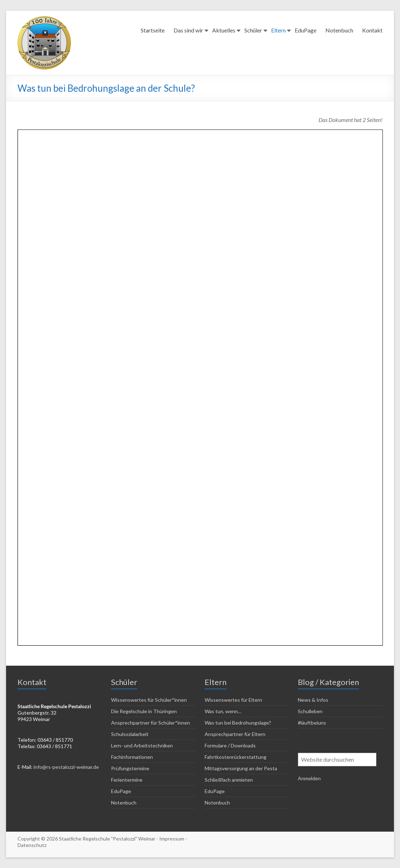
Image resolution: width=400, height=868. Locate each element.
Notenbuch (339, 30)
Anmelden (309, 778)
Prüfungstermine (130, 768)
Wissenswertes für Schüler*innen (149, 700)
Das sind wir (188, 30)
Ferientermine (127, 780)
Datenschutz (32, 845)
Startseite (153, 30)
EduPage (306, 30)
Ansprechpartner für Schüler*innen (151, 723)
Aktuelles (224, 30)
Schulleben (310, 711)
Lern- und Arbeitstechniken (142, 745)
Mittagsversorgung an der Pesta (241, 768)
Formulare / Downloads (230, 745)
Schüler (253, 30)
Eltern (278, 30)
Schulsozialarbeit (130, 734)
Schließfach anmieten (229, 780)
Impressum (172, 839)
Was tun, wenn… (223, 711)
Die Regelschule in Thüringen (144, 711)
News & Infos (313, 700)
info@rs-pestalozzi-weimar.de (66, 767)
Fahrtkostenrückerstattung (236, 757)
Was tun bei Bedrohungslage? (238, 723)
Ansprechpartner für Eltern (235, 734)
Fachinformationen (132, 757)
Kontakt (372, 30)
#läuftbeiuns (312, 723)
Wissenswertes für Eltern (233, 700)
